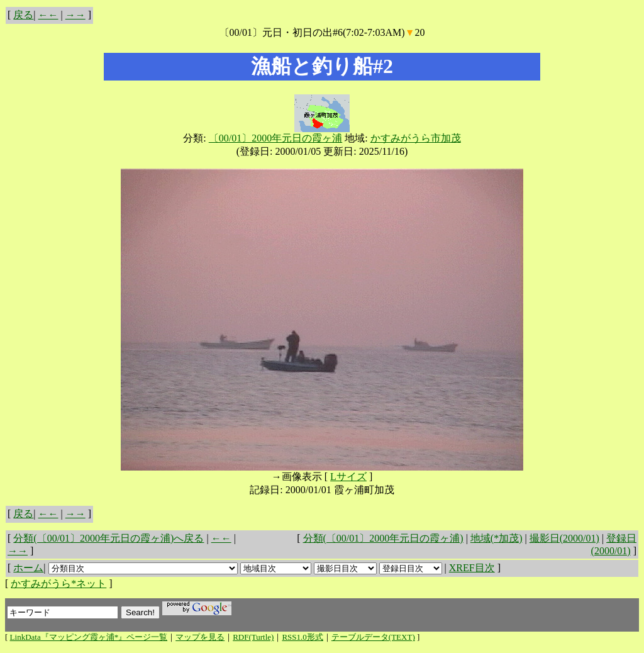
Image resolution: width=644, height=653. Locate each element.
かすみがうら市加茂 (416, 138)
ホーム (28, 568)
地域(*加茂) (497, 538)
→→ (75, 15)
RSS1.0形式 (302, 637)
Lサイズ (348, 477)
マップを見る (200, 637)
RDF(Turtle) (253, 637)
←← (48, 15)
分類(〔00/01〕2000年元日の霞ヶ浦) (383, 538)
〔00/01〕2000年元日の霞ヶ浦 (275, 138)
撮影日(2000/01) (564, 538)
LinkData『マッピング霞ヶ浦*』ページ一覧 (89, 637)
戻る (23, 15)
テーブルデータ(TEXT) (373, 637)
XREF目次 (472, 568)
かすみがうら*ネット (58, 583)
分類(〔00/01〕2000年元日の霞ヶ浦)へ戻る (108, 538)
